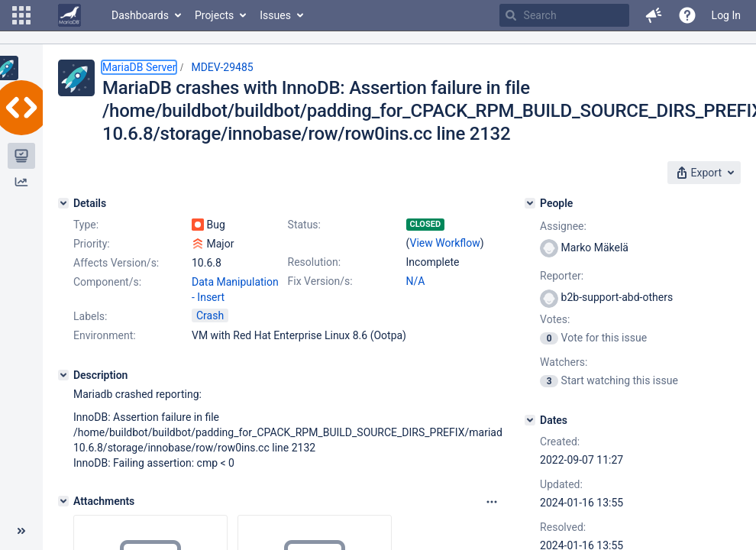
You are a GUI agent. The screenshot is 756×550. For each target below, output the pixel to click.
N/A (416, 281)
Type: (86, 225)
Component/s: (107, 282)
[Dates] (530, 420)
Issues (275, 15)
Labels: (90, 316)
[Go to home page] (69, 15)
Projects (214, 15)
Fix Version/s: (320, 281)
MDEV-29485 (222, 67)
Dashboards (140, 15)
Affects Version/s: (116, 263)
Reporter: (562, 276)
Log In (726, 15)
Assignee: (563, 226)
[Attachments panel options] (492, 502)
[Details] (63, 203)
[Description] (63, 375)
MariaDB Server (139, 67)
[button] (21, 15)
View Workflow (445, 243)
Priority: (92, 244)
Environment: (105, 335)
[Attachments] (63, 501)
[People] (530, 203)
